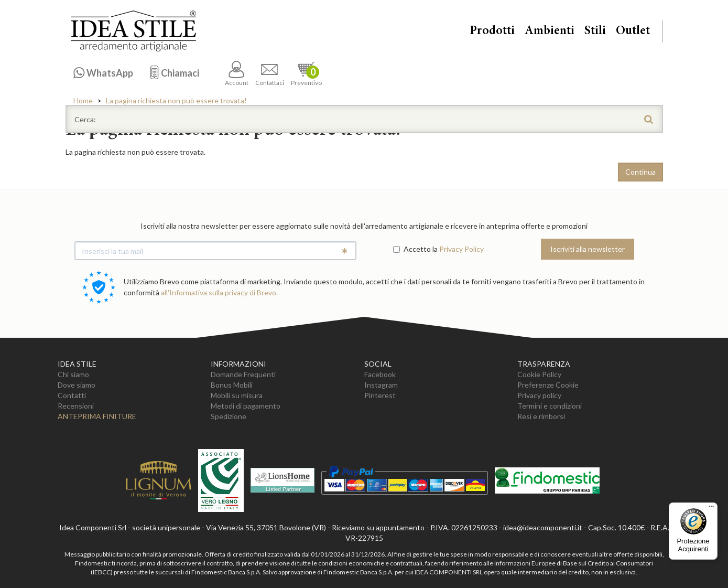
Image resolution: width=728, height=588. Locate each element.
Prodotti (492, 31)
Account (237, 74)
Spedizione (229, 416)
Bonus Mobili (232, 385)
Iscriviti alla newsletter (588, 249)
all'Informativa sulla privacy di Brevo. (219, 292)
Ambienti (550, 31)
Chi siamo (73, 374)
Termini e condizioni (550, 406)
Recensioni (76, 406)
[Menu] (711, 509)
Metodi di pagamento (246, 406)
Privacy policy (539, 395)
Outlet (633, 31)
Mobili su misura (237, 395)
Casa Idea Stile (133, 31)
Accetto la (415, 249)
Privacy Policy (461, 249)
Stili (595, 31)
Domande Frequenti (243, 374)
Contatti (72, 395)
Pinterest (380, 395)
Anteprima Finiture (97, 416)
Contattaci (270, 74)
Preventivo (306, 74)
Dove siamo (77, 385)
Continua (640, 172)
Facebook (380, 374)
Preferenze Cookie (548, 385)
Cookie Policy (539, 374)
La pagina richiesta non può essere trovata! (176, 100)
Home (83, 100)
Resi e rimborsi (541, 416)
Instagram (381, 385)
